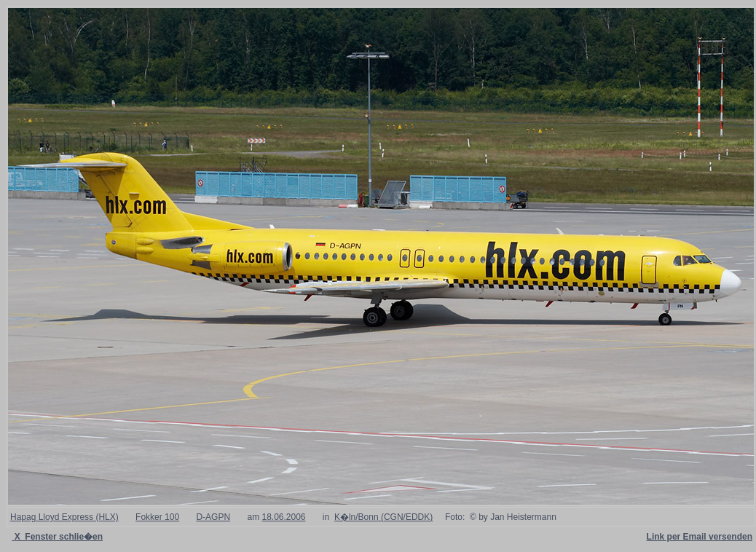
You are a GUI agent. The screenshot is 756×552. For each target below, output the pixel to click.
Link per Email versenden (700, 537)
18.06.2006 (283, 517)
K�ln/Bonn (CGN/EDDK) (383, 517)
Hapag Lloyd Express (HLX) (64, 517)
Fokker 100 (157, 517)
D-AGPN (213, 517)
